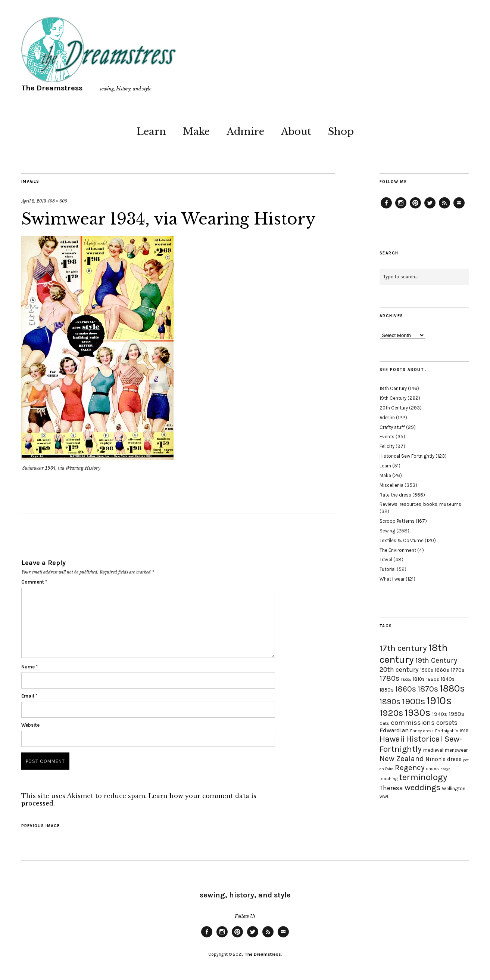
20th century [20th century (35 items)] (399, 670)
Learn (151, 132)
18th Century (393, 388)
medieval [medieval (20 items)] (433, 750)
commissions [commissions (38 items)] (413, 723)
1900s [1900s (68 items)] (413, 701)
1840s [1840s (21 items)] (448, 679)
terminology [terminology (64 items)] (423, 777)
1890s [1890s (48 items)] (390, 702)
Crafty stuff (392, 427)
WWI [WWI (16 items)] (384, 797)
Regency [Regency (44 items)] (410, 767)
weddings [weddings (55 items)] (422, 787)
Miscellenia (391, 485)
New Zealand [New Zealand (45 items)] (402, 758)
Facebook (386, 208)
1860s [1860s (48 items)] (406, 689)
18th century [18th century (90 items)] (413, 653)
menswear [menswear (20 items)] (456, 750)
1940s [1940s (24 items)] (440, 714)
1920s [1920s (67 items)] (391, 713)
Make (196, 132)
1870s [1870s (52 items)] (428, 689)
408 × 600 (57, 201)
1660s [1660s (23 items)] (442, 670)
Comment (34, 582)
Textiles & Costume (402, 540)
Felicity (387, 446)
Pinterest (415, 208)
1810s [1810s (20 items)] (419, 679)
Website (30, 725)
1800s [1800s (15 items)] (406, 679)
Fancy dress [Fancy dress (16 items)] (422, 731)
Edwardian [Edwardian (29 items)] (394, 730)
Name (29, 667)
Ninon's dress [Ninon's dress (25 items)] (444, 759)
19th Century (393, 398)
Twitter (430, 208)
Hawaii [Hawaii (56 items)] (392, 739)
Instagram (401, 208)
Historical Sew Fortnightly (407, 456)
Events (387, 437)
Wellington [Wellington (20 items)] (454, 789)
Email (29, 696)
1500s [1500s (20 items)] (427, 670)
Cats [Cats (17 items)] (384, 723)
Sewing (387, 531)
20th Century (394, 408)
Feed (444, 208)
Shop (341, 132)
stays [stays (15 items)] (445, 769)
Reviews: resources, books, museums (420, 504)
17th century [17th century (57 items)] (403, 648)
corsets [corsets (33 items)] (447, 723)
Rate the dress (395, 495)
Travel (386, 559)
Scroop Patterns (397, 521)
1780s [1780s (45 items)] (389, 678)
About (296, 132)
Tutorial (388, 569)
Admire (245, 132)
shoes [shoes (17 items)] (432, 769)
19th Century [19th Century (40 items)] (436, 660)
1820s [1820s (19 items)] (433, 679)
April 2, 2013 (34, 201)
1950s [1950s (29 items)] (456, 714)
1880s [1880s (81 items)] (452, 688)
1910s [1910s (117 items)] (439, 701)
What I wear (392, 579)
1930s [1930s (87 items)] (418, 713)
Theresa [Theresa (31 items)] (391, 788)
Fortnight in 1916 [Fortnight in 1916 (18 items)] (452, 731)
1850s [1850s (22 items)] (387, 690)
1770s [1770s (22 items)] (458, 670)
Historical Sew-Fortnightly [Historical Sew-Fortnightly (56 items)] (421, 744)
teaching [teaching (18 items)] (388, 779)
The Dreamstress (52, 88)
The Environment (398, 550)
